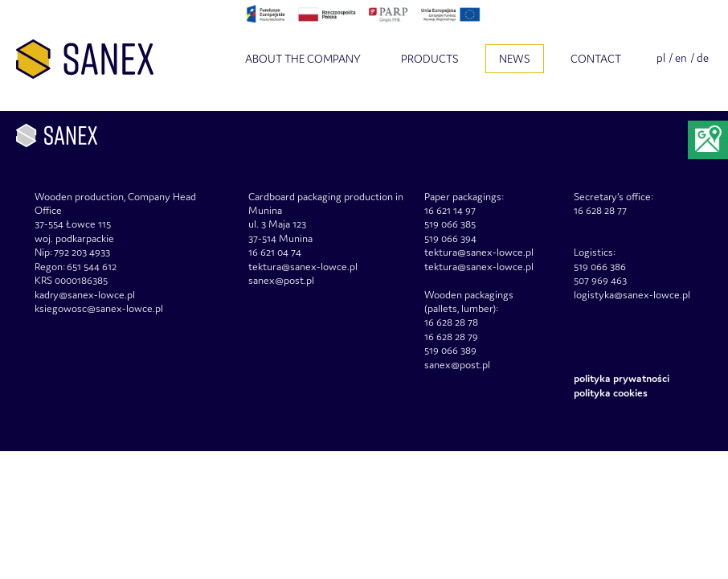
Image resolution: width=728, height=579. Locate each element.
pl (661, 58)
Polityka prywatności (622, 378)
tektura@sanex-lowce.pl (479, 267)
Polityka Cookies (611, 393)
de (703, 58)
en (681, 58)
